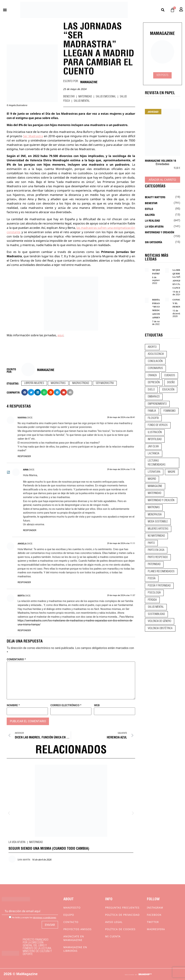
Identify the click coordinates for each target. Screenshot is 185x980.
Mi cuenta (113, 936)
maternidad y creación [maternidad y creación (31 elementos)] (161, 500)
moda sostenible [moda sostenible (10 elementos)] (158, 522)
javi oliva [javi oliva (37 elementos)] (153, 447)
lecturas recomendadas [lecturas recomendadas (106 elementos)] (157, 463)
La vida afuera (17, 842)
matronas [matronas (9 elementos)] (154, 507)
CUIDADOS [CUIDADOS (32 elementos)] (170, 376)
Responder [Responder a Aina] (30, 530)
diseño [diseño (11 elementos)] (171, 383)
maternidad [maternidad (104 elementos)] (155, 493)
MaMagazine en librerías (75, 949)
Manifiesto (72, 908)
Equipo (69, 915)
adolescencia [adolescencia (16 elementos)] (156, 354)
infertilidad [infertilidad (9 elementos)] (155, 439)
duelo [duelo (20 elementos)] (151, 390)
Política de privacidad (122, 915)
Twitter (153, 922)
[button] (5, 10)
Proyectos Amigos (78, 929)
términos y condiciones (45, 917)
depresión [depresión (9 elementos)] (154, 383)
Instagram (155, 908)
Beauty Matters (155, 197)
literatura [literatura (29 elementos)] (154, 472)
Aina (26, 470)
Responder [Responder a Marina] (24, 456)
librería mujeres (34, 383)
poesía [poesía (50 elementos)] (152, 579)
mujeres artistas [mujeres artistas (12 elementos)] (158, 529)
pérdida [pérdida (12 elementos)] (152, 600)
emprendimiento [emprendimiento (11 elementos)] (157, 404)
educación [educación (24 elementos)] (168, 390)
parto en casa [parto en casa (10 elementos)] (156, 550)
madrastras (58, 383)
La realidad (152, 220)
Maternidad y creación (160, 232)
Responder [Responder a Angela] (24, 582)
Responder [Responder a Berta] (24, 630)
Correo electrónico (66, 705)
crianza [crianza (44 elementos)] (152, 376)
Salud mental (82, 101)
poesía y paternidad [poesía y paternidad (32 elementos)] (159, 586)
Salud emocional (106, 97)
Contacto (71, 922)
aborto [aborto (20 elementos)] (152, 347)
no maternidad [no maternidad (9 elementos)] (156, 536)
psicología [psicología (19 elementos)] (154, 593)
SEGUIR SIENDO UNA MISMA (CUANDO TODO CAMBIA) (49, 848)
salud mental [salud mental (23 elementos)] (156, 607)
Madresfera (156, 929)
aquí (60, 335)
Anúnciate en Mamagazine (74, 938)
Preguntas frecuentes (122, 908)
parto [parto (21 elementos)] (151, 543)
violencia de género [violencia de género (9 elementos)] (160, 621)
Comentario (16, 659)
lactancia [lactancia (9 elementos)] (154, 454)
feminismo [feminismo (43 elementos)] (170, 411)
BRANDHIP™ (145, 974)
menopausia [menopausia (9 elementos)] (155, 515)
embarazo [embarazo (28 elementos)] (154, 397)
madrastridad (81, 383)
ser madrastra (105, 383)
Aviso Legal (114, 922)
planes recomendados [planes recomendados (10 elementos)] (161, 572)
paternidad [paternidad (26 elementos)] (154, 564)
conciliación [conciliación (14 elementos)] (155, 361)
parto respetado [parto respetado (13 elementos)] (158, 557)
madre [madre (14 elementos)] (172, 472)
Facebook (154, 915)
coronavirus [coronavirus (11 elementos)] (155, 368)
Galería (150, 215)
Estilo (149, 209)
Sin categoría (153, 242)
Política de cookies (120, 929)
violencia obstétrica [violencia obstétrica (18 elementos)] (160, 628)
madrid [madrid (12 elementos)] (152, 479)
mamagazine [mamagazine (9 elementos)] (155, 486)
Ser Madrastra (33, 136)
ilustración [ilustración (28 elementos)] (155, 432)
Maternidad (85, 97)
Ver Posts (162, 75)
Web (97, 705)
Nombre (13, 705)
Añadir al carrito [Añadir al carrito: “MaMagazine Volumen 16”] (162, 180)
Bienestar (69, 97)
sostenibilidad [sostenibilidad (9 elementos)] (156, 614)
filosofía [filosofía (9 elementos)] (153, 418)
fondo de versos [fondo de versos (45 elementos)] (158, 425)
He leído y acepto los (33, 917)
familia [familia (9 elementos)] (152, 411)
